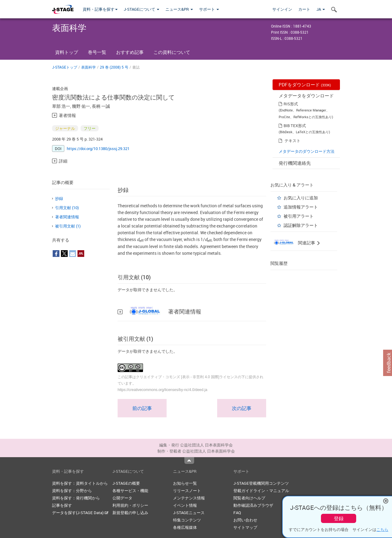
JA (321, 9)
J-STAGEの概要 (126, 483)
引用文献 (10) (67, 208)
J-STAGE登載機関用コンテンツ (261, 483)
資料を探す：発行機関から (76, 498)
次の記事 (242, 408)
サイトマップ (245, 527)
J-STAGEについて (141, 9)
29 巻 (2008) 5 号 (114, 67)
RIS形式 (291, 104)
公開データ (122, 498)
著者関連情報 (67, 217)
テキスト (292, 141)
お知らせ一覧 (185, 483)
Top (189, 461)
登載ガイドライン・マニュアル (261, 491)
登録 (339, 518)
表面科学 (89, 67)
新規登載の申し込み (130, 513)
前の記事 (142, 408)
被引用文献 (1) (68, 226)
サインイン (282, 9)
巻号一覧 (97, 52)
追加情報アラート (301, 207)
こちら (382, 529)
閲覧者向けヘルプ (249, 498)
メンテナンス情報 (189, 498)
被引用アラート (299, 216)
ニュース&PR (179, 9)
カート (304, 9)
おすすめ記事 (130, 52)
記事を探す (62, 505)
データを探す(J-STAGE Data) (80, 513)
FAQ (237, 513)
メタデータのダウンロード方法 (307, 151)
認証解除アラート (301, 225)
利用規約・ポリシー (130, 505)
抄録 (59, 198)
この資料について (172, 52)
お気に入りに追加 (301, 198)
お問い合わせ (245, 520)
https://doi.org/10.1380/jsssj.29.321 (98, 149)
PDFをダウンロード (305, 85)
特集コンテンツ (187, 520)
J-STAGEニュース (189, 513)
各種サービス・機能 (130, 491)
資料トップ (67, 52)
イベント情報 (185, 505)
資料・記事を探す (100, 9)
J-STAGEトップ (65, 67)
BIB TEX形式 (295, 126)
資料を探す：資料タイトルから (80, 483)
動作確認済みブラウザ (253, 505)
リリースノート (187, 491)
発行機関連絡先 (295, 163)
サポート (209, 9)
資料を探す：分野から (72, 491)
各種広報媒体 (185, 527)
